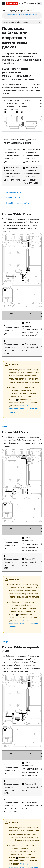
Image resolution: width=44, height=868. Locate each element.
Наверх (5, 426)
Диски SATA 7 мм (13, 198)
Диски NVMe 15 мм (14, 192)
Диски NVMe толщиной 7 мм (18, 203)
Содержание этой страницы (16, 22)
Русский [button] (29, 3)
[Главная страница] (4, 11)
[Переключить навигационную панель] (4, 3)
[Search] (40, 3)
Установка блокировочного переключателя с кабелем (24, 409)
